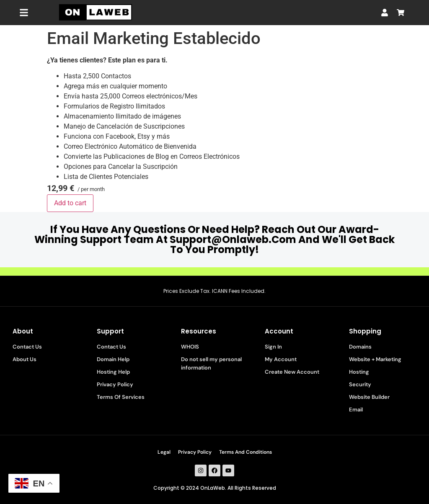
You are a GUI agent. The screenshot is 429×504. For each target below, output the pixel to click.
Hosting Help (113, 372)
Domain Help (113, 359)
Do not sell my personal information (211, 363)
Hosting (359, 372)
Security (360, 384)
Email (356, 410)
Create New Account (292, 372)
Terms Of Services (121, 397)
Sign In (273, 347)
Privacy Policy (115, 384)
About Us (25, 359)
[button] (24, 13)
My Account (281, 359)
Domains (360, 347)
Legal (164, 452)
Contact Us (27, 347)
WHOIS (190, 347)
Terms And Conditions (246, 452)
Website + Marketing (375, 359)
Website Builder (369, 397)
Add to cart (70, 203)
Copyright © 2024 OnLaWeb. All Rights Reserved (215, 488)
